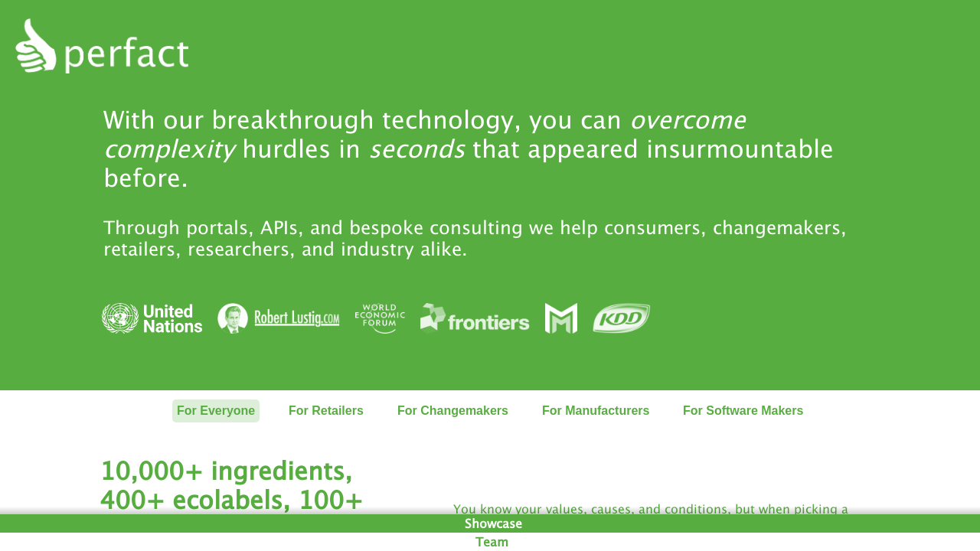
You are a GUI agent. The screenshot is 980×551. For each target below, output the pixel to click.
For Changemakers (453, 411)
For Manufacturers (596, 411)
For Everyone (216, 411)
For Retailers (326, 411)
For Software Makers (743, 411)
